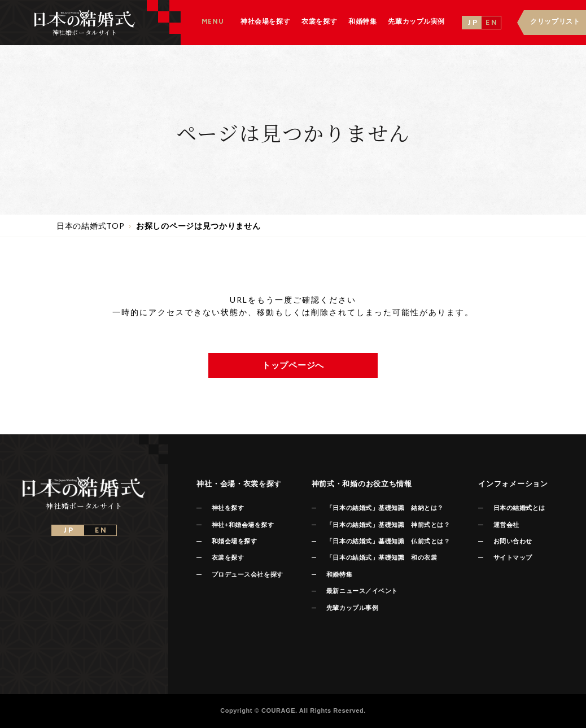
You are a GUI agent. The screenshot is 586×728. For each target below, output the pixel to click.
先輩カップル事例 (352, 608)
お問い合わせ (513, 541)
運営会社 (506, 525)
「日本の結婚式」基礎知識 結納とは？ (385, 508)
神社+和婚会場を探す (243, 525)
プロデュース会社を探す (248, 574)
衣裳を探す (228, 557)
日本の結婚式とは (519, 508)
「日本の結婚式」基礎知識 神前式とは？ (388, 525)
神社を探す (228, 508)
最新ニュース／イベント (362, 591)
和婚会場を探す (235, 541)
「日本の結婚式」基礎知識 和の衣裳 (382, 557)
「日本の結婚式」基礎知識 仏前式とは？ (388, 541)
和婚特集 (339, 574)
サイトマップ (513, 557)
